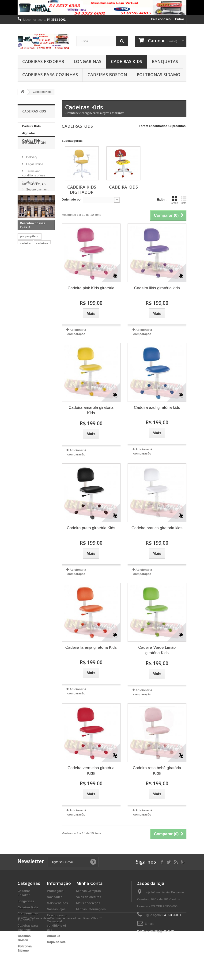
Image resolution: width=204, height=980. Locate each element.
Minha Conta (89, 883)
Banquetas (165, 61)
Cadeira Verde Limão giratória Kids (157, 650)
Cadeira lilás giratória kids (157, 288)
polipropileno (30, 302)
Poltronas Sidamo (159, 75)
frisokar (44, 330)
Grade (174, 200)
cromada (26, 316)
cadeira (25, 309)
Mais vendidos (57, 903)
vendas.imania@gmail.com (155, 931)
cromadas (27, 323)
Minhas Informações (91, 909)
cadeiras (42, 309)
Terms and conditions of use (57, 926)
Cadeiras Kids (127, 61)
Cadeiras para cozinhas (50, 75)
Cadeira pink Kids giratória (91, 288)
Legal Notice (34, 178)
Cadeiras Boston (107, 75)
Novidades (55, 897)
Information (34, 158)
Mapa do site (56, 942)
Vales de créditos (89, 897)
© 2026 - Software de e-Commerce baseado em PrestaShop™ (60, 967)
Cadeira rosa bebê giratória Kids (157, 771)
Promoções (55, 891)
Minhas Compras (89, 891)
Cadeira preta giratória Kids (91, 528)
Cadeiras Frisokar (43, 61)
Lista (184, 200)
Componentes (28, 913)
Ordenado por (72, 199)
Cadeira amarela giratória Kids (91, 410)
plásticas (26, 330)
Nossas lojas (34, 210)
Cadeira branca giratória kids (157, 528)
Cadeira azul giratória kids (157, 408)
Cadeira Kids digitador (31, 130)
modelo (44, 337)
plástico (45, 323)
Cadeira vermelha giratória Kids (91, 771)
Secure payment (37, 203)
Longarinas (87, 61)
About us (32, 196)
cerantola (27, 337)
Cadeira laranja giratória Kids (91, 647)
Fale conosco (161, 19)
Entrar (180, 19)
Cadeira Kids (31, 140)
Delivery (31, 171)
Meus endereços (88, 903)
